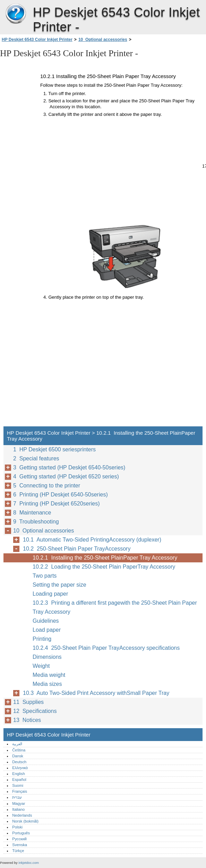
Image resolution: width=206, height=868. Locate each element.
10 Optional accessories (103, 40)
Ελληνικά (20, 768)
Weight (41, 666)
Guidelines (46, 621)
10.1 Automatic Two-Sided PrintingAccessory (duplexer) (92, 540)
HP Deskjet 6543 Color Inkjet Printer (16, 14)
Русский (19, 839)
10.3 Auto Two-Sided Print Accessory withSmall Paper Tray (96, 693)
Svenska (20, 845)
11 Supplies (28, 702)
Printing (42, 639)
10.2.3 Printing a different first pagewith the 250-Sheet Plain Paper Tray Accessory (115, 607)
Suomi (18, 785)
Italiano (18, 809)
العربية (17, 744)
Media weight (49, 675)
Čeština (19, 750)
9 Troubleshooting (36, 522)
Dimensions (47, 657)
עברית (17, 797)
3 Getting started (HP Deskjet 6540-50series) (69, 467)
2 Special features (36, 458)
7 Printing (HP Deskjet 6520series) (57, 504)
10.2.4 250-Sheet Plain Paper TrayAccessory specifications (106, 648)
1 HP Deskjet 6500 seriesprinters (54, 449)
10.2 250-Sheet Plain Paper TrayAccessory (77, 549)
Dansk (18, 756)
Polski (17, 827)
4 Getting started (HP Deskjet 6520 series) (66, 476)
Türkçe (18, 851)
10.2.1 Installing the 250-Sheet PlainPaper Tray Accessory (105, 558)
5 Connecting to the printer (47, 486)
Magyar (19, 803)
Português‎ (21, 833)
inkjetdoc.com (29, 863)
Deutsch (19, 762)
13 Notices (27, 720)
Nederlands (22, 815)
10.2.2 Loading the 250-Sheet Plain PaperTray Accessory (104, 567)
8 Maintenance (32, 513)
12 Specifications (35, 711)
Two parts (45, 576)
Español (19, 780)
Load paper (47, 630)
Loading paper (50, 594)
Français (20, 791)
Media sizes (47, 684)
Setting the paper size (59, 585)
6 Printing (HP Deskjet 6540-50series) (61, 495)
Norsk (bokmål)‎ (25, 821)
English (19, 774)
